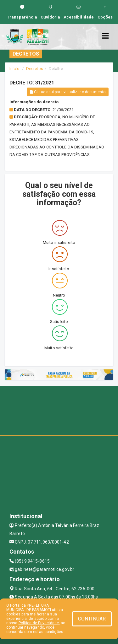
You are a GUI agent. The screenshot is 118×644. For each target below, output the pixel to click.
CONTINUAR (92, 619)
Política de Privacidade (39, 623)
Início (14, 69)
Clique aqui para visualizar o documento (68, 92)
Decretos (35, 69)
